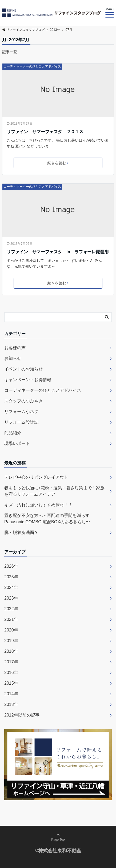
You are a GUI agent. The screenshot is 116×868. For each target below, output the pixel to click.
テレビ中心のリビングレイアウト (36, 477)
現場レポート (17, 443)
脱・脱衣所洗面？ (21, 532)
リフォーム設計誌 (21, 422)
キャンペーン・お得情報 (28, 380)
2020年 (11, 630)
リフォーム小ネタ (21, 412)
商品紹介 (13, 433)
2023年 (11, 598)
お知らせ (13, 358)
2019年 (11, 641)
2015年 (11, 683)
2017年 (11, 662)
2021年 (11, 619)
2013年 (11, 704)
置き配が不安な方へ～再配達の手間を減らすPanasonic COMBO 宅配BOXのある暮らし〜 (47, 519)
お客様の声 (15, 348)
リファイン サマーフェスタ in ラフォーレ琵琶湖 (58, 252)
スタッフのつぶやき (23, 401)
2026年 (11, 566)
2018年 (11, 651)
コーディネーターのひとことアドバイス (32, 66)
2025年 (11, 577)
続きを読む (58, 163)
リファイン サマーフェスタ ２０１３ (45, 132)
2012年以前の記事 (22, 715)
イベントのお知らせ (23, 369)
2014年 (11, 694)
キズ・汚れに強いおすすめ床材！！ (38, 505)
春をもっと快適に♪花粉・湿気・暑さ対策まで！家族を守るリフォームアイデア (54, 491)
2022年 (11, 609)
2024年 (11, 587)
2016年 (11, 673)
